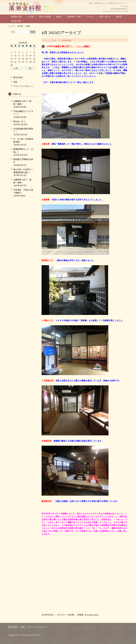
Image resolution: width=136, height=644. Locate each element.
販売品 (119, 17)
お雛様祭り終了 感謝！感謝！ (22, 181)
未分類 (71, 615)
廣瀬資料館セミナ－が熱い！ (23, 151)
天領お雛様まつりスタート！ (23, 113)
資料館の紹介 (17, 17)
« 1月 (15, 68)
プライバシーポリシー (23, 86)
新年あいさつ (19, 122)
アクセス (90, 17)
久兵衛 (31, 17)
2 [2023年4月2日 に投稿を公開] (12, 52)
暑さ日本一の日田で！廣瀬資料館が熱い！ (23, 171)
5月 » (30, 68)
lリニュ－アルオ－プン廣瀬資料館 (57, 41)
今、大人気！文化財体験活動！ (23, 140)
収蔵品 (59, 17)
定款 (15, 82)
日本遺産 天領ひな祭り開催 (23, 191)
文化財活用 (16, 21)
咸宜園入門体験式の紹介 (23, 161)
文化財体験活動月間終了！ (23, 130)
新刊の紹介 (18, 77)
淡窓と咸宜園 (45, 17)
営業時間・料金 (74, 17)
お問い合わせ (105, 17)
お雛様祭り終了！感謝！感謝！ (22, 103)
